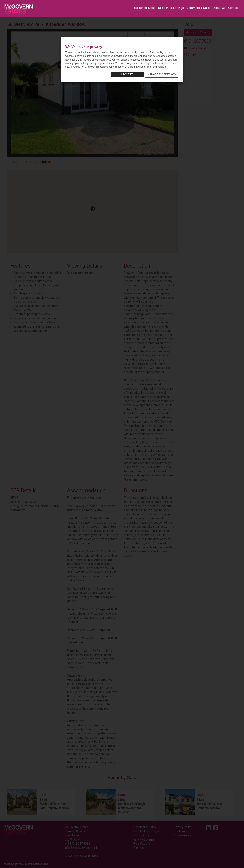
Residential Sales (144, 8)
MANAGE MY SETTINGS (162, 74)
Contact (233, 8)
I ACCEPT (127, 74)
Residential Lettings (171, 8)
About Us (219, 8)
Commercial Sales (199, 8)
